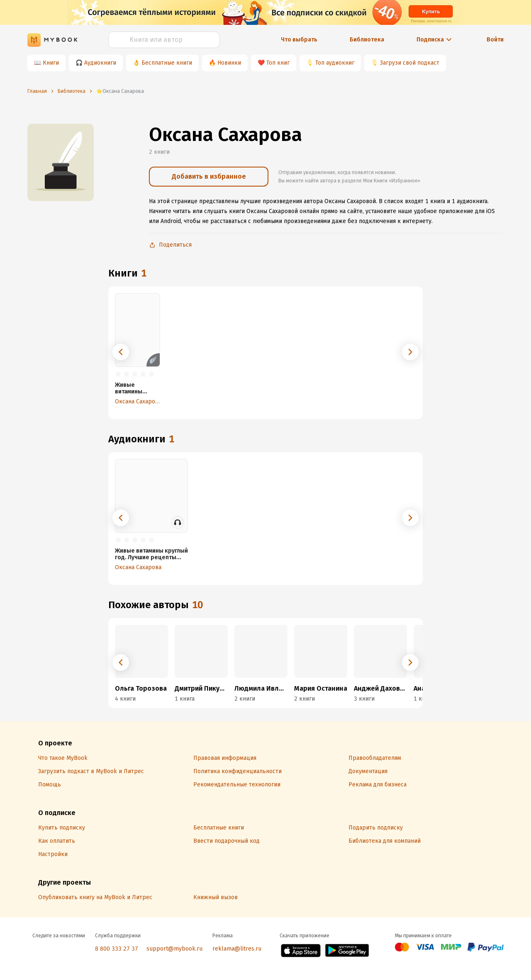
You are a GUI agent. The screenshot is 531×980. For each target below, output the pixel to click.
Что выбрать (299, 40)
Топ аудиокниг (335, 63)
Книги (51, 63)
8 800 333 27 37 (117, 949)
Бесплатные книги (167, 63)
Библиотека (367, 40)
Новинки (229, 63)
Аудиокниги (100, 63)
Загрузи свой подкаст (410, 63)
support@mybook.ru (174, 949)
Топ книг (278, 63)
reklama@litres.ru (237, 949)
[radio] (118, 374)
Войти (495, 40)
